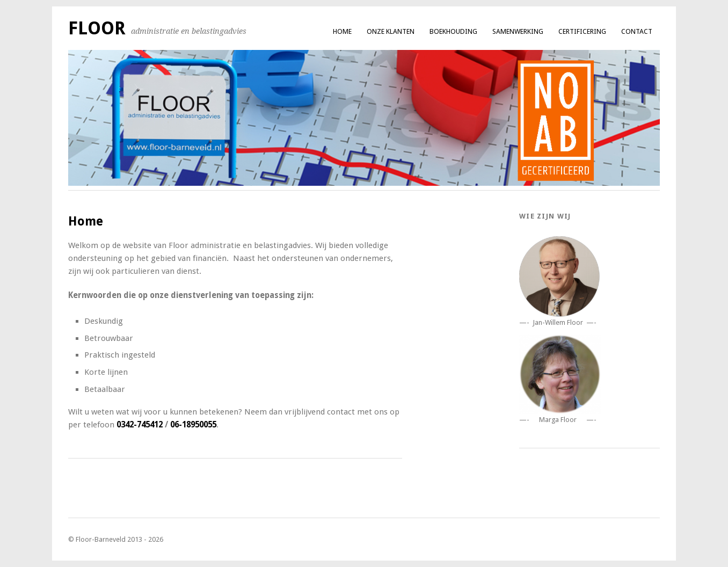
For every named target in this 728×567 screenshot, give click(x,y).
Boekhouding (453, 31)
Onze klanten (391, 31)
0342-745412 (140, 425)
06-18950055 (193, 425)
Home (342, 31)
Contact (637, 31)
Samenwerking (518, 31)
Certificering (582, 31)
